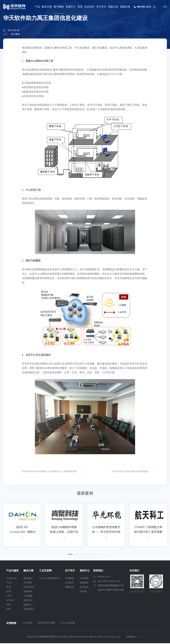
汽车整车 (28, 583)
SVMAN (10, 601)
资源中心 (71, 7)
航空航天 (28, 579)
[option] (22, 526)
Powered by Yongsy (112, 637)
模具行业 (28, 601)
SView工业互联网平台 (50, 579)
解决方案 (47, 7)
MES (9, 605)
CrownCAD (12, 579)
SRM (9, 610)
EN (165, 7)
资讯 (80, 7)
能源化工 (28, 605)
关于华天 (101, 7)
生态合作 (89, 7)
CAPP (9, 597)
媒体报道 (84, 583)
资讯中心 (85, 571)
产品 (37, 7)
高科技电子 (29, 610)
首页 (5, 34)
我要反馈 (125, 7)
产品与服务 (13, 571)
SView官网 (27, 624)
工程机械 (28, 597)
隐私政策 (131, 637)
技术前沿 (84, 588)
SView (9, 583)
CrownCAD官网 (67, 624)
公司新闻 (84, 579)
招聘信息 (69, 588)
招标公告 (113, 7)
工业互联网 (45, 571)
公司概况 (69, 579)
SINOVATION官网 (46, 624)
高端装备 (28, 592)
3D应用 (83, 592)
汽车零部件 (29, 588)
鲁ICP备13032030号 (93, 637)
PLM (9, 588)
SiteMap (141, 637)
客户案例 (59, 7)
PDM (9, 592)
